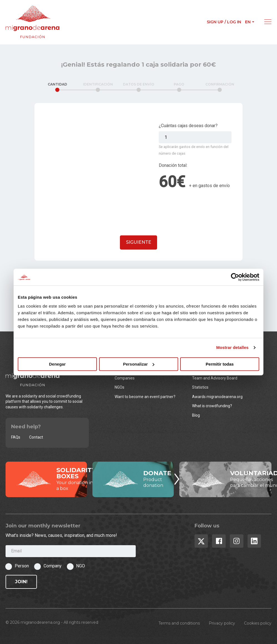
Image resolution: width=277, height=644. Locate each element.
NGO (80, 566)
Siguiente (139, 242)
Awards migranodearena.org (217, 397)
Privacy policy (222, 623)
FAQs (16, 437)
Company (53, 566)
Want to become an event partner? (145, 397)
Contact (36, 437)
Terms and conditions (179, 623)
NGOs (119, 387)
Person (22, 566)
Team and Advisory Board (215, 378)
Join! (21, 582)
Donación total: (173, 165)
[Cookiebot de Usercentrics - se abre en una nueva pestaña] (235, 277)
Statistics (200, 387)
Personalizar (139, 364)
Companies (125, 378)
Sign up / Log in (224, 22)
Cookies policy (258, 623)
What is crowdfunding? (212, 406)
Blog (196, 415)
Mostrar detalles (232, 347)
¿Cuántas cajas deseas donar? (188, 126)
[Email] (71, 551)
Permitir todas (220, 364)
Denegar (57, 364)
